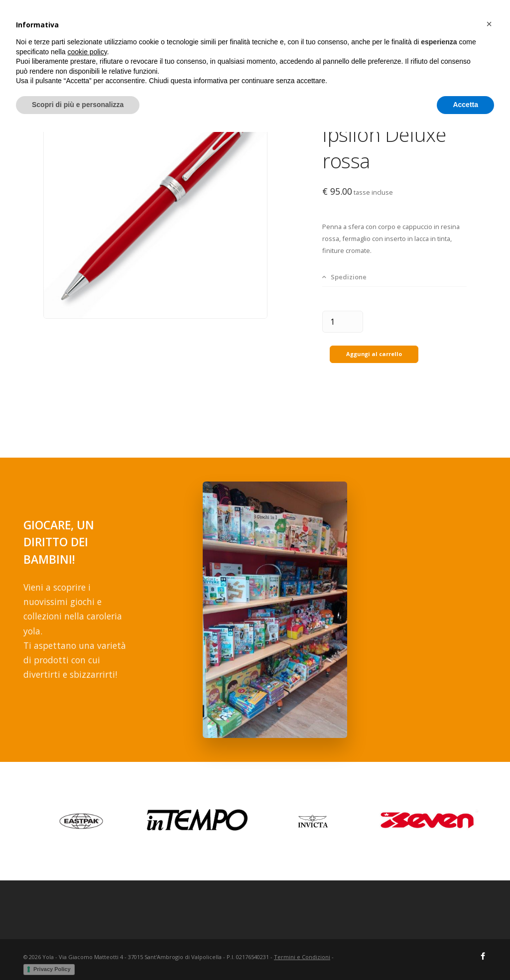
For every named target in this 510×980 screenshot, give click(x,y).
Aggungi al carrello (374, 347)
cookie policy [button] (87, 900)
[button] (489, 872)
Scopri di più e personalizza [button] (78, 953)
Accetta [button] (465, 953)
